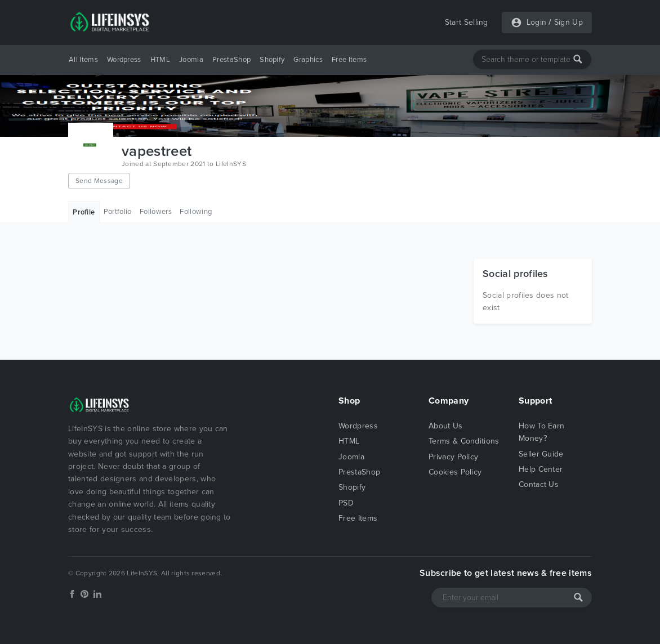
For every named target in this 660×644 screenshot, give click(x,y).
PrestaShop (231, 60)
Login (537, 22)
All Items (83, 60)
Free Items (349, 60)
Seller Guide (541, 454)
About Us (446, 426)
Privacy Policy (453, 457)
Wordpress (124, 60)
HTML (160, 60)
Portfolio (118, 212)
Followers (156, 212)
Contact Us (539, 484)
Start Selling (467, 22)
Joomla (191, 60)
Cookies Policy (455, 472)
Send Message (99, 181)
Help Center (541, 469)
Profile (84, 212)
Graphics (308, 60)
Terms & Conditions (464, 441)
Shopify (272, 60)
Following (196, 212)
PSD (346, 503)
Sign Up (568, 22)
